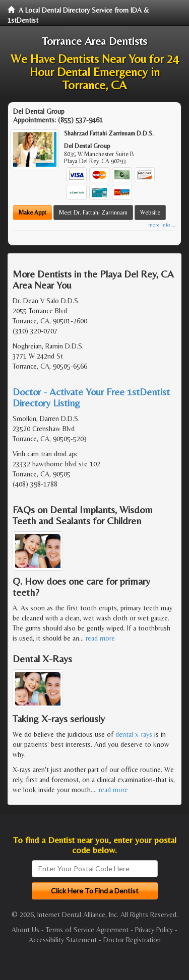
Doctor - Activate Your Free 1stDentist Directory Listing (91, 397)
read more (100, 638)
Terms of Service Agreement (87, 930)
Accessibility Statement (63, 940)
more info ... (162, 225)
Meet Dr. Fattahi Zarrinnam (93, 213)
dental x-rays (134, 734)
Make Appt (33, 213)
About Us (25, 930)
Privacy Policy (154, 930)
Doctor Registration (132, 940)
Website (150, 213)
